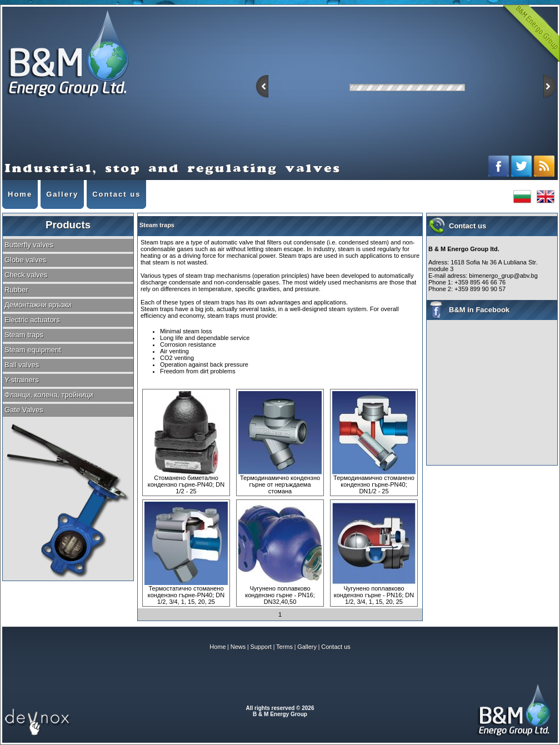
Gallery (307, 647)
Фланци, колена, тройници (49, 395)
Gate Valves (24, 410)
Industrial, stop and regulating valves (68, 55)
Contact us (336, 647)
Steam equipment (33, 350)
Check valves (26, 275)
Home (217, 647)
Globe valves (25, 260)
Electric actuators (32, 320)
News (238, 647)
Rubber (16, 290)
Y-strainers (22, 380)
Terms (284, 647)
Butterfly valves (29, 245)
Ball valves (22, 365)
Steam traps (24, 335)
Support (261, 647)
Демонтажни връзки (38, 305)
